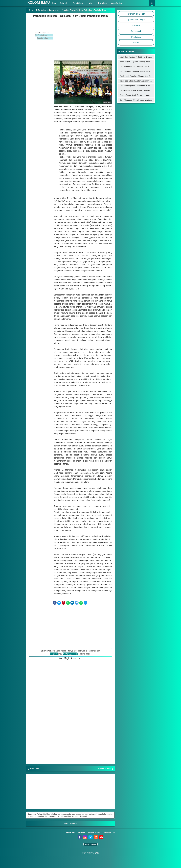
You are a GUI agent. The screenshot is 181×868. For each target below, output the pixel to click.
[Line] (81, 603)
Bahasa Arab (136, 31)
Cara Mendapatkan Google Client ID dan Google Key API (143, 67)
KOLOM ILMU (39, 2)
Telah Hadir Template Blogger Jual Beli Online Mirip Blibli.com (145, 76)
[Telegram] (77, 603)
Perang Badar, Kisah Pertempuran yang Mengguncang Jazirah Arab (148, 95)
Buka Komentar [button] (70, 824)
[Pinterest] (63, 603)
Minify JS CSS (94, 833)
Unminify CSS (109, 833)
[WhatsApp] (68, 603)
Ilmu (55, 3)
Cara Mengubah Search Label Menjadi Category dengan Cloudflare (147, 100)
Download (105, 3)
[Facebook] (55, 603)
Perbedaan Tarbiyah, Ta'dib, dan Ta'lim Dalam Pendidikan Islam (70, 16)
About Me (70, 833)
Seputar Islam (43, 38)
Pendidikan (81, 3)
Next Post (35, 769)
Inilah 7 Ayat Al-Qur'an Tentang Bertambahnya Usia (141, 62)
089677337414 (70, 654)
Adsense (136, 25)
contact (54, 654)
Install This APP (90, 844)
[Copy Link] (85, 603)
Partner (82, 833)
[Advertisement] (83, 40)
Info (94, 3)
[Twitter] (59, 603)
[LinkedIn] (72, 603)
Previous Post (104, 769)
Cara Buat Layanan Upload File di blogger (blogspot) (141, 86)
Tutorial (67, 3)
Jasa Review (119, 3)
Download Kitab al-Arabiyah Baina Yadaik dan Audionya (143, 81)
